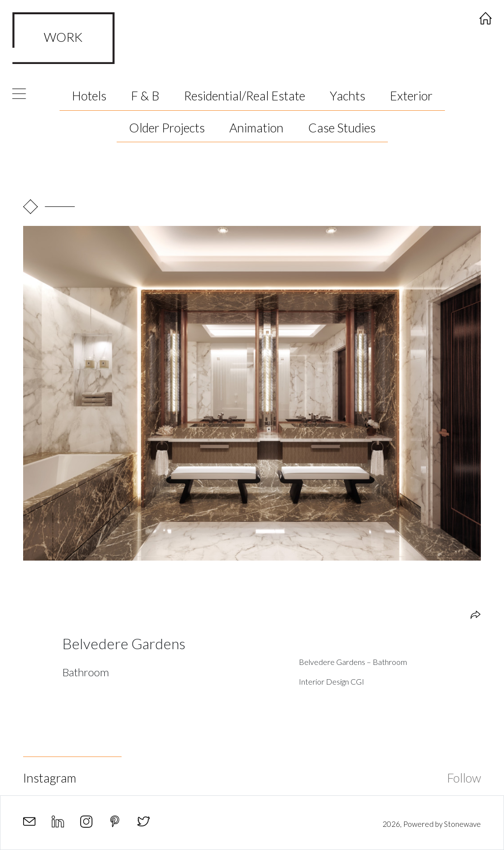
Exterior (411, 95)
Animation (256, 127)
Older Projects (167, 127)
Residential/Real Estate (245, 95)
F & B (145, 95)
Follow (464, 778)
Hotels (89, 95)
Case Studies (342, 127)
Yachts (347, 95)
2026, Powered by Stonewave (432, 824)
